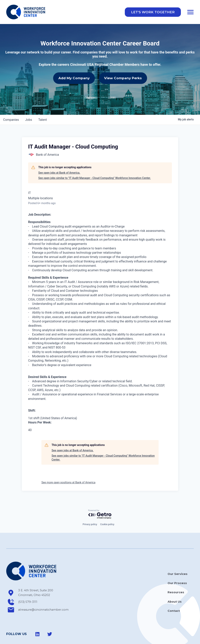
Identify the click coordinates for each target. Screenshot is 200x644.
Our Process (177, 583)
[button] (153, 12)
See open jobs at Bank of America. (59, 173)
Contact (174, 611)
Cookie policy (107, 524)
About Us (175, 602)
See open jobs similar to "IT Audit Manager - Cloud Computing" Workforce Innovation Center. (95, 178)
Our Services (178, 574)
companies (11, 120)
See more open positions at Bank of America (68, 482)
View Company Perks (123, 78)
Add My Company (74, 78)
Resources (176, 592)
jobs (29, 120)
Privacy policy (90, 524)
